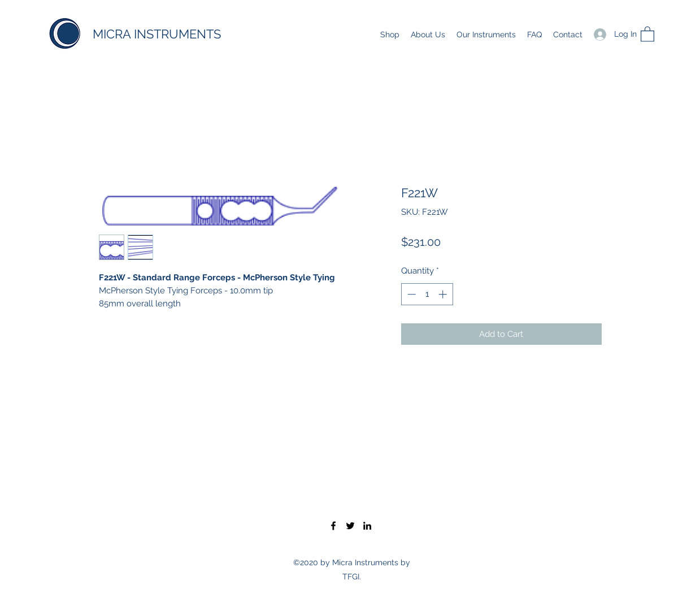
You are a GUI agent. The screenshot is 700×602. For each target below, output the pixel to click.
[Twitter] (350, 526)
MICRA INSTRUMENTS (157, 34)
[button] (647, 34)
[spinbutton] (427, 294)
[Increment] (444, 294)
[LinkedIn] (367, 526)
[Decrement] (410, 294)
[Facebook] (333, 526)
